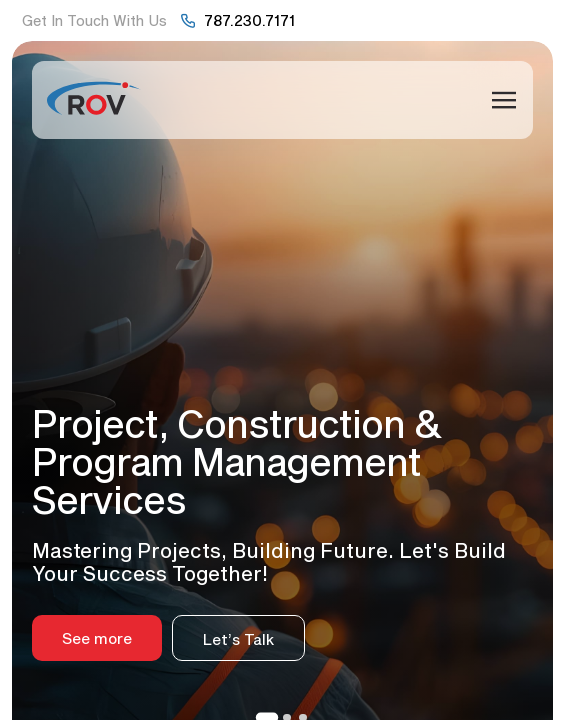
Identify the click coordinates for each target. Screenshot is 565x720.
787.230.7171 (249, 20)
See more (97, 638)
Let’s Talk (238, 639)
